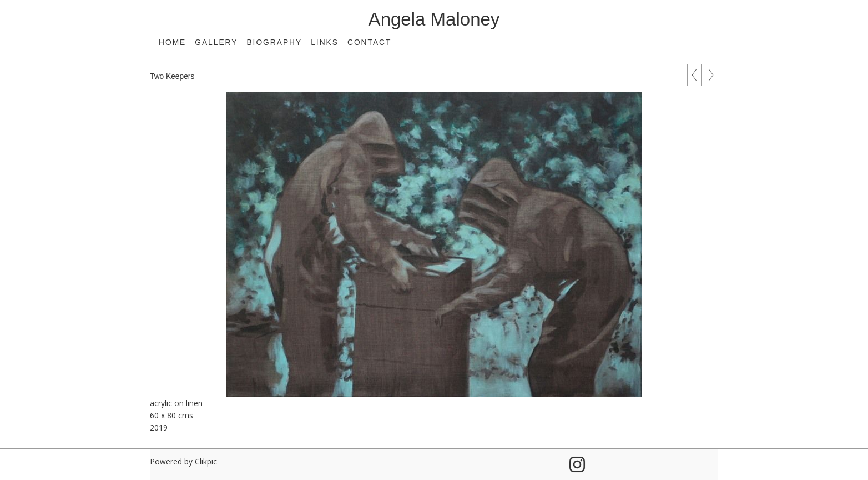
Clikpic (206, 461)
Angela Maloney (434, 19)
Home (172, 42)
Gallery (216, 42)
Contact (369, 42)
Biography (274, 42)
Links (325, 42)
